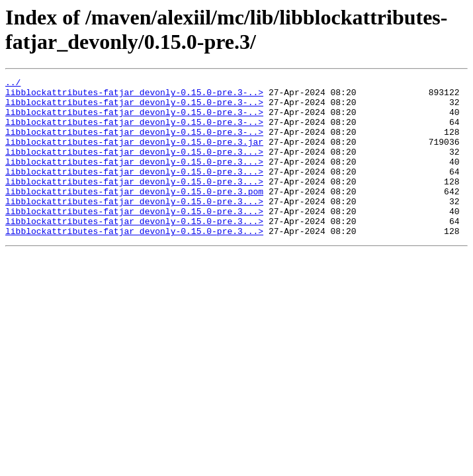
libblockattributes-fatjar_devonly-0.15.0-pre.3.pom (134, 215)
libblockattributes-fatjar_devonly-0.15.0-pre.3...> (134, 167)
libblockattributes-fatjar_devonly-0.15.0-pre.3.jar (134, 155)
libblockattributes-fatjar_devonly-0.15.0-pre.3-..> (134, 96)
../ (13, 84)
